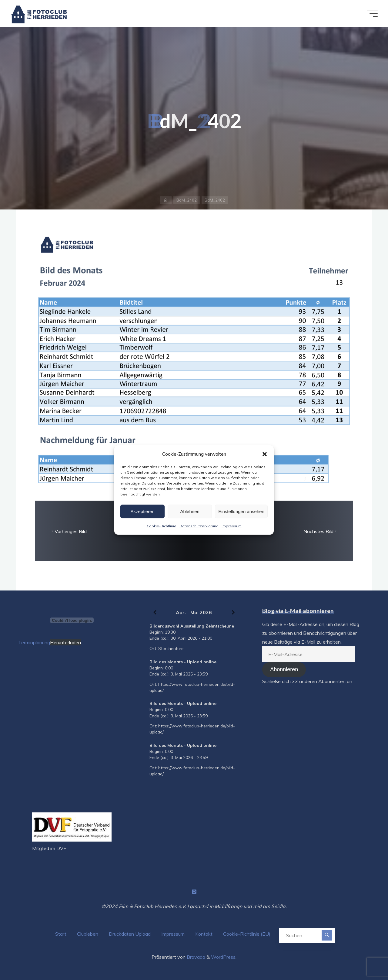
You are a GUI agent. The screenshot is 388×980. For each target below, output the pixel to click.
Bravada (195, 957)
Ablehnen (190, 511)
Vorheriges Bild (68, 531)
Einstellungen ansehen (241, 511)
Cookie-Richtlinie (162, 526)
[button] (265, 454)
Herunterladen (65, 642)
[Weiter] (233, 613)
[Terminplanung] (72, 620)
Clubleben (88, 934)
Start (61, 934)
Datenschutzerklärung (199, 526)
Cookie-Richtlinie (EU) (247, 934)
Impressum (232, 526)
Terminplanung (34, 642)
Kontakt (204, 934)
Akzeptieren (142, 511)
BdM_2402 (187, 200)
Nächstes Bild (321, 531)
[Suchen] (327, 935)
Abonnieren (284, 669)
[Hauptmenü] (370, 14)
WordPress (223, 957)
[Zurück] (155, 613)
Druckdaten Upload (130, 934)
